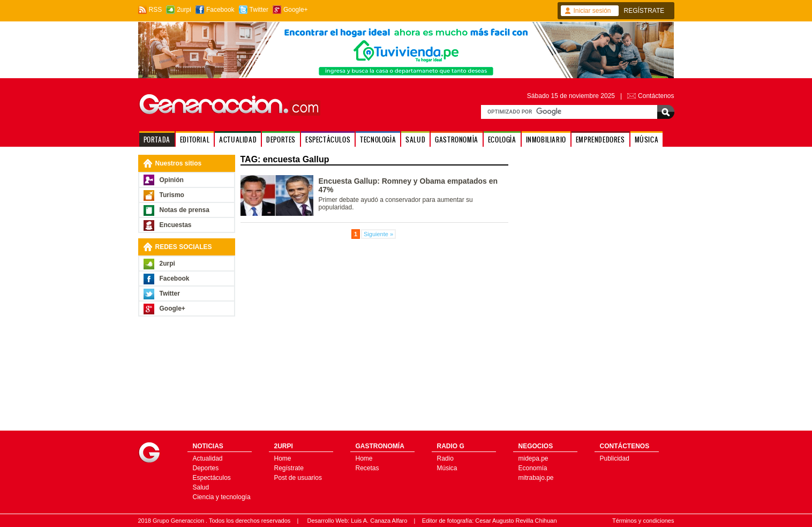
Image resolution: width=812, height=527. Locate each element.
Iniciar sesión (592, 11)
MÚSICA (647, 140)
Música (447, 468)
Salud (201, 487)
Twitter (259, 10)
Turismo (172, 195)
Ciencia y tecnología (222, 497)
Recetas (367, 468)
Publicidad (615, 458)
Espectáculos (212, 478)
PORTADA (157, 140)
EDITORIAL (195, 140)
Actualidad (208, 458)
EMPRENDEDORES (600, 140)
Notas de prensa (185, 210)
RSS (156, 10)
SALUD (415, 140)
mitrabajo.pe (536, 478)
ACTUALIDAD (238, 140)
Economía (533, 468)
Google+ (296, 10)
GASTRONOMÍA (457, 140)
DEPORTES (281, 140)
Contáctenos (656, 96)
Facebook (220, 10)
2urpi (184, 10)
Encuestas (176, 225)
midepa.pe (533, 458)
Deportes (206, 468)
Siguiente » (378, 234)
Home (283, 458)
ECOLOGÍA (502, 140)
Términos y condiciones (643, 521)
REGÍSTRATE (644, 11)
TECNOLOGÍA (378, 140)
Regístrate (289, 468)
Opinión (172, 180)
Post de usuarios (298, 478)
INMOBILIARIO (546, 140)
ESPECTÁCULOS (328, 140)
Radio (445, 458)
